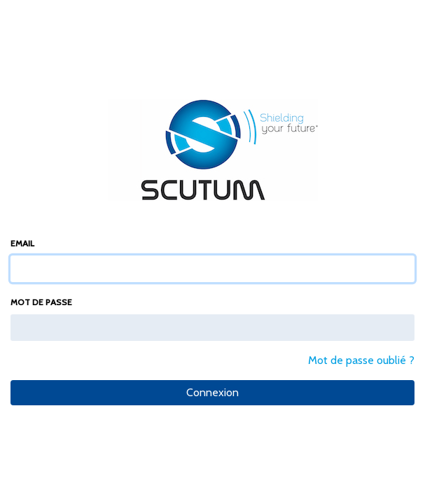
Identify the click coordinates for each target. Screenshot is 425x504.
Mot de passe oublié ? (361, 360)
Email (22, 243)
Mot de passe (41, 302)
